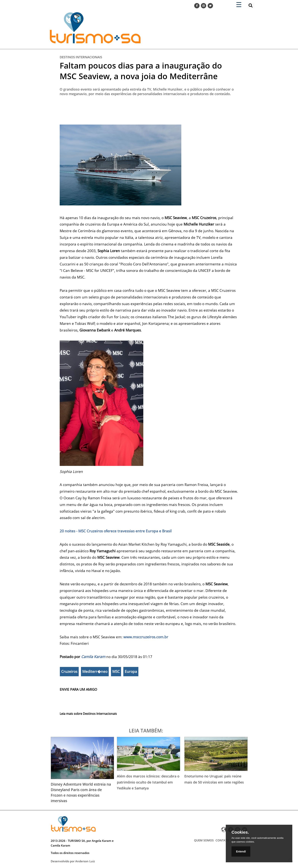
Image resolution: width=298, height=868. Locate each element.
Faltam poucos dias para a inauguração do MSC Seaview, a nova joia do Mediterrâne (141, 71)
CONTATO (222, 840)
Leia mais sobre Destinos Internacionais (88, 714)
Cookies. (240, 832)
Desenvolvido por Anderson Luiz (73, 861)
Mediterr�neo (95, 672)
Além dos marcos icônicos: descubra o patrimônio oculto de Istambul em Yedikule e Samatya (148, 782)
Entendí (241, 851)
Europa (131, 672)
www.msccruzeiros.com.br (146, 637)
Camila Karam (93, 657)
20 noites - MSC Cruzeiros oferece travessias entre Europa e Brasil (116, 531)
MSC (116, 672)
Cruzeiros (69, 672)
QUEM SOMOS (204, 840)
